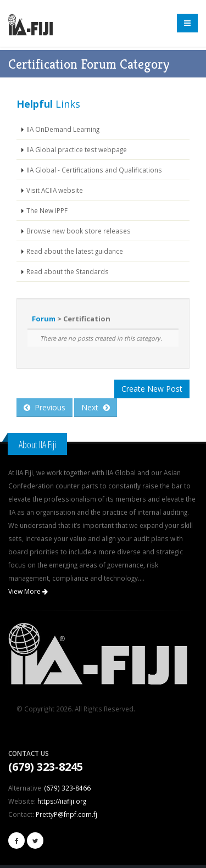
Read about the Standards (68, 271)
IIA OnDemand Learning (63, 129)
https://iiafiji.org (62, 801)
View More (28, 591)
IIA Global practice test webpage (77, 149)
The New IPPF (47, 210)
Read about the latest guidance (75, 251)
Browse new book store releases (79, 231)
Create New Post (152, 389)
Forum (44, 319)
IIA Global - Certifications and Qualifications (94, 170)
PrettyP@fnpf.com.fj (66, 814)
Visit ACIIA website (55, 190)
